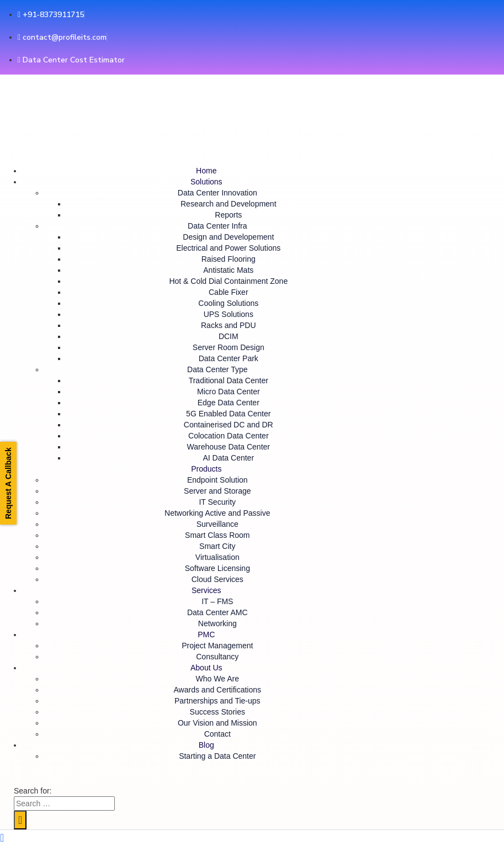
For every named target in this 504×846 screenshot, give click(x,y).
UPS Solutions (229, 314)
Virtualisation (217, 557)
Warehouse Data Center (229, 447)
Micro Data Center (229, 392)
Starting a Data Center (217, 756)
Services (206, 590)
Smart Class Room (217, 535)
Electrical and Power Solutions (228, 248)
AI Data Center (228, 458)
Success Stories (217, 712)
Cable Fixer (229, 292)
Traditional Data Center (229, 380)
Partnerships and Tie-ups (217, 701)
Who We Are (217, 679)
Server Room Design (229, 347)
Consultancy (217, 657)
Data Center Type (217, 369)
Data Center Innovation (217, 193)
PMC (206, 634)
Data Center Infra (217, 226)
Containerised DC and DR (229, 425)
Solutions (206, 182)
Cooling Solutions (228, 303)
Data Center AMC (217, 612)
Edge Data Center (229, 403)
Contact (217, 734)
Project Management (217, 646)
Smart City (217, 546)
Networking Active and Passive (217, 513)
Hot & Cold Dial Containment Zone (228, 281)
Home (206, 171)
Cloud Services (217, 579)
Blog (206, 745)
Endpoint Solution (217, 480)
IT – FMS (217, 601)
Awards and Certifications (217, 690)
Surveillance (217, 524)
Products (206, 469)
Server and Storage (217, 491)
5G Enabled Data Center (228, 414)
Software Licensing (217, 568)
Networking (217, 623)
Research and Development (229, 204)
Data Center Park (229, 358)
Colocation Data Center (229, 436)
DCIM (229, 336)
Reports (228, 215)
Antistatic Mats (228, 270)
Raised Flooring (229, 259)
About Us (206, 668)
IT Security (217, 502)
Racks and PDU (229, 325)
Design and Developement (228, 237)
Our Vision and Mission (217, 723)
